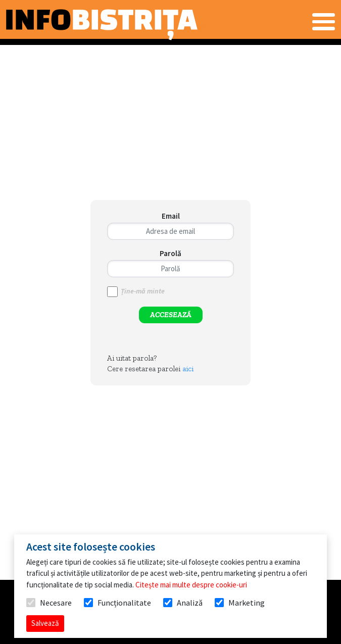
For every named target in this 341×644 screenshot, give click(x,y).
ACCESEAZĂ (171, 315)
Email (171, 216)
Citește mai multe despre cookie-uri (191, 585)
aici (188, 369)
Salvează (45, 623)
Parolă (170, 254)
